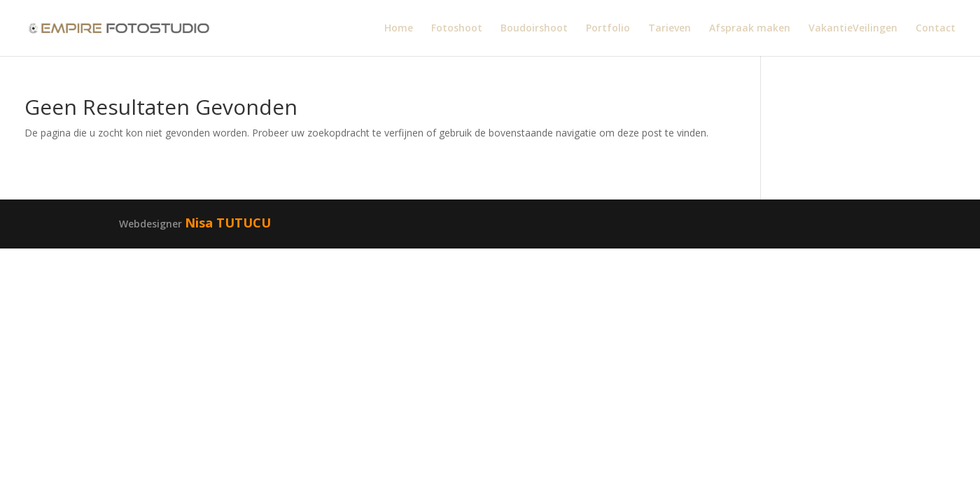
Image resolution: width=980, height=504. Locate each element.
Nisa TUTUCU (228, 223)
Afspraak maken (750, 29)
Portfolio (608, 29)
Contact (936, 29)
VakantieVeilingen (853, 29)
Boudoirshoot (534, 29)
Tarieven (670, 29)
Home (399, 29)
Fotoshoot (457, 29)
